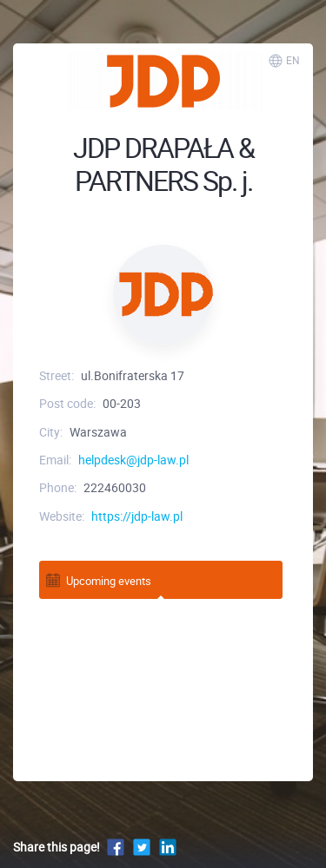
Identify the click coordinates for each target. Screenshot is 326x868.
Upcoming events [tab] (98, 580)
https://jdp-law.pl (137, 516)
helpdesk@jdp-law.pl (133, 460)
